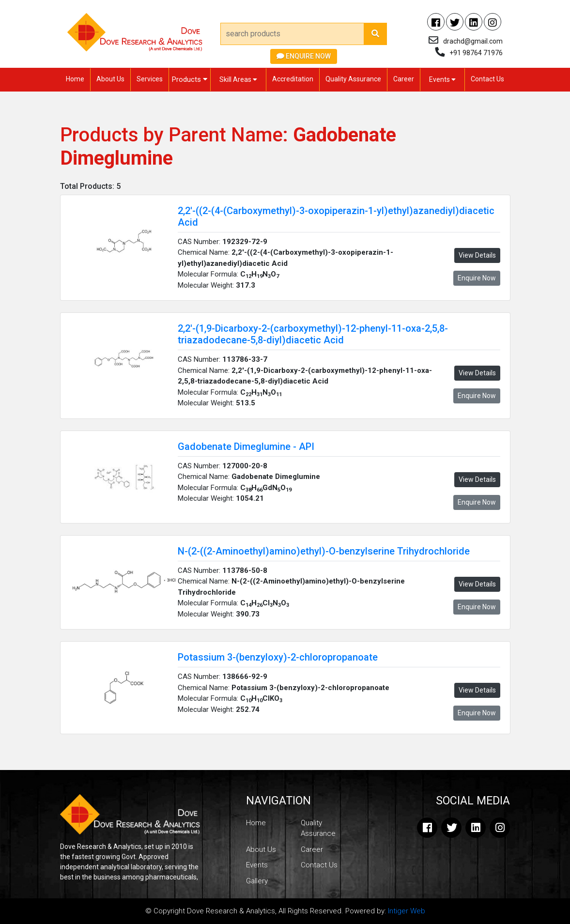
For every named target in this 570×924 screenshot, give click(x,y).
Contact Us (487, 79)
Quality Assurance (353, 79)
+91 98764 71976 (476, 53)
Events (442, 79)
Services (150, 79)
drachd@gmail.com (473, 41)
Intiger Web (407, 911)
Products (190, 79)
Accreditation (293, 79)
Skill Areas (238, 79)
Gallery (257, 881)
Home (75, 79)
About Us (110, 79)
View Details (477, 255)
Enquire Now (304, 56)
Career (404, 79)
